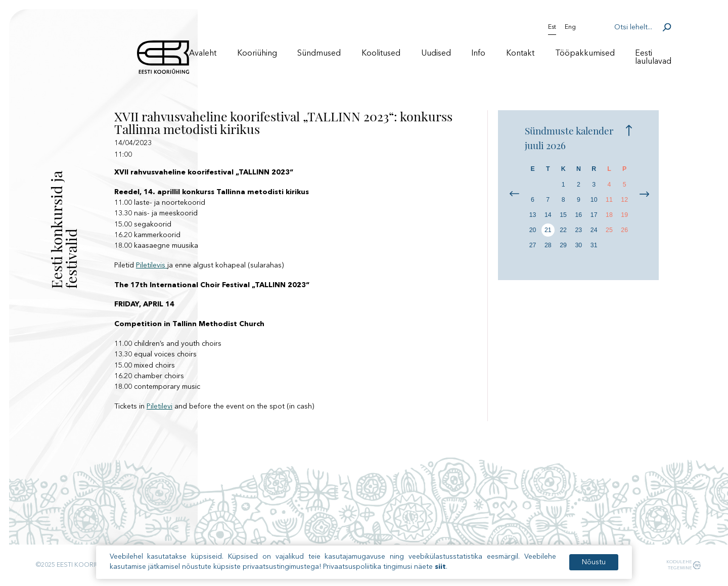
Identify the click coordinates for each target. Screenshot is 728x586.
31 (594, 245)
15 (563, 215)
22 (563, 230)
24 (594, 230)
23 (578, 230)
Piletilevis (152, 265)
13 (533, 215)
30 (578, 245)
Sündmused (319, 54)
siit (440, 568)
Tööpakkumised (585, 54)
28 (548, 245)
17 (594, 215)
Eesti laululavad (653, 58)
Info (478, 54)
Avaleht (203, 54)
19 (624, 215)
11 (609, 200)
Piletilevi (160, 407)
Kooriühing (257, 54)
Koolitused (381, 54)
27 (533, 245)
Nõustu (594, 564)
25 (609, 230)
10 (594, 200)
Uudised (436, 54)
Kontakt (520, 54)
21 (548, 230)
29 (563, 245)
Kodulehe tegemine (677, 565)
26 (624, 230)
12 (624, 200)
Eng (570, 27)
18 (609, 215)
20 (533, 230)
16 (578, 215)
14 (548, 215)
